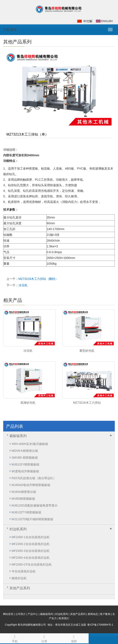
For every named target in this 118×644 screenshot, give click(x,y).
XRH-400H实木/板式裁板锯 (30, 444)
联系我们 (64, 618)
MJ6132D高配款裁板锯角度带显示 (35, 505)
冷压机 (23, 285)
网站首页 (8, 614)
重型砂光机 (87, 351)
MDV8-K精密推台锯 (25, 451)
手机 (15, 638)
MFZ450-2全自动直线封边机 (31, 544)
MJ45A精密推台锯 (24, 492)
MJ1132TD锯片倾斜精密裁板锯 (32, 519)
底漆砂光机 (28, 403)
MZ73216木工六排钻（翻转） (38, 279)
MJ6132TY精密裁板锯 (26, 512)
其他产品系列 (20, 588)
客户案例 (105, 614)
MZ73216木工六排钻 (87, 403)
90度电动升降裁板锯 (25, 471)
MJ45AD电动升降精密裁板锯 (31, 485)
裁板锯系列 (18, 436)
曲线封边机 (19, 578)
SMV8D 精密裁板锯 (25, 458)
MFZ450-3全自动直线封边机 (31, 551)
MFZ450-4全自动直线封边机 (31, 558)
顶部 (74, 638)
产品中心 (33, 614)
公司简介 (21, 614)
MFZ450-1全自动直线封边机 (31, 537)
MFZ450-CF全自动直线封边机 (32, 564)
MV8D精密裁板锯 (23, 499)
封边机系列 (18, 529)
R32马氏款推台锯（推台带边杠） (34, 478)
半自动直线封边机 (24, 571)
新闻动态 (93, 614)
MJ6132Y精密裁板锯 (25, 464)
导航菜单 (10, 30)
